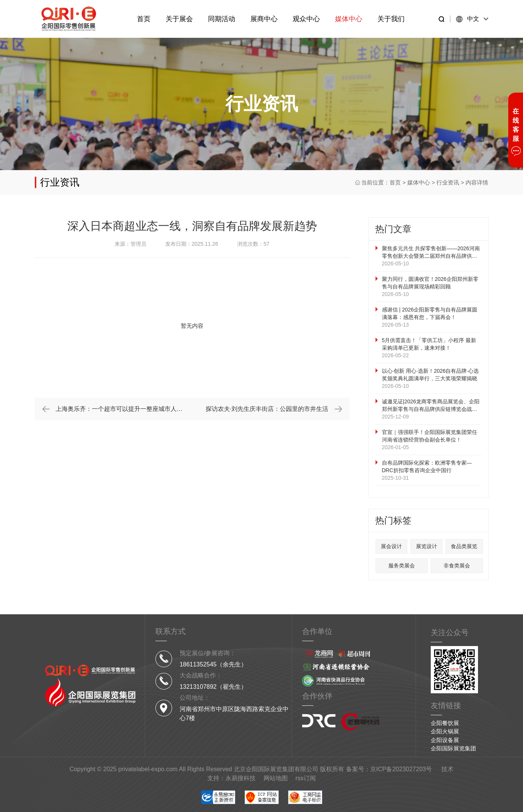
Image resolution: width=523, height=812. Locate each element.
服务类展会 (402, 566)
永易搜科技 (241, 778)
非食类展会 (457, 566)
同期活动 (222, 19)
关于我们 (391, 19)
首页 (144, 19)
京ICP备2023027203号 (401, 769)
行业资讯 (448, 182)
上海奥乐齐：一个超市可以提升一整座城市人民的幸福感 (124, 409)
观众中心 (306, 19)
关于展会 (179, 19)
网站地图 (276, 778)
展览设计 (427, 546)
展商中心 (264, 19)
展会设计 (391, 546)
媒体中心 (349, 19)
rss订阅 (305, 778)
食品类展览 (464, 546)
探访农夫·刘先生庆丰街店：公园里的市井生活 (267, 409)
